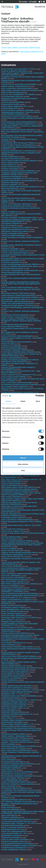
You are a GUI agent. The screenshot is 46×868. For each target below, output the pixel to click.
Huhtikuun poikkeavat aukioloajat (14, 71)
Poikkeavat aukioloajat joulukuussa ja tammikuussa (21, 208)
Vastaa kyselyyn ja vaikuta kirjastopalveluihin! (18, 122)
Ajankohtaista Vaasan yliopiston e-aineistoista (18, 746)
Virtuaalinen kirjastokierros (11, 262)
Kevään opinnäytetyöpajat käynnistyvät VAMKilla (20, 264)
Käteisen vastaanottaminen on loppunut (16, 600)
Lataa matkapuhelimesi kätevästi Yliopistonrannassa (21, 649)
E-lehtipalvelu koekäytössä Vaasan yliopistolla (19, 846)
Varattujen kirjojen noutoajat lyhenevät (16, 720)
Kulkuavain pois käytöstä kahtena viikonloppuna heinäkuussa (19, 99)
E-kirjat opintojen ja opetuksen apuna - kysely (18, 700)
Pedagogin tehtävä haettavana (13, 622)
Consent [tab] (8, 401)
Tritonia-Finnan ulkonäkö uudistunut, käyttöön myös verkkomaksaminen (21, 563)
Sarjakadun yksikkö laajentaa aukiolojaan (17, 692)
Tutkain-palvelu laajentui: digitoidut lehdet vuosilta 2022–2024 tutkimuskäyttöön (23, 74)
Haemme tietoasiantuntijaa (11, 348)
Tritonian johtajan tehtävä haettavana (15, 726)
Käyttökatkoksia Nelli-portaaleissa (14, 704)
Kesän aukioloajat (8, 744)
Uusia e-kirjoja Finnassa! (11, 163)
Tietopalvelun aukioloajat (11, 837)
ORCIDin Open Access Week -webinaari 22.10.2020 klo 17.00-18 (22, 389)
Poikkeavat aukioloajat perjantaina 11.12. (17, 714)
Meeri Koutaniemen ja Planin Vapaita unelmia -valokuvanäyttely (19, 663)
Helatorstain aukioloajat (10, 809)
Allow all (23, 458)
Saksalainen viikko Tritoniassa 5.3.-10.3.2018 (18, 618)
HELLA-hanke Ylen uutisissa (12, 529)
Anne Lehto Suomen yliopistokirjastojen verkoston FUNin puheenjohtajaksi (23, 511)
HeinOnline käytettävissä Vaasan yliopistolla (18, 130)
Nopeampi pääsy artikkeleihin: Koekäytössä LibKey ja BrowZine (21, 246)
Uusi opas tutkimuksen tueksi (12, 159)
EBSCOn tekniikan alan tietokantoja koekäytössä (20, 187)
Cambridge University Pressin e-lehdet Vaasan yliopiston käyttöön (23, 78)
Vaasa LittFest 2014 (9, 770)
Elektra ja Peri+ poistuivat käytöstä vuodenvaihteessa (21, 278)
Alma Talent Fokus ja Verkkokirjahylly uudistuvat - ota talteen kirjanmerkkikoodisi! (21, 480)
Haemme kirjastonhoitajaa (11, 92)
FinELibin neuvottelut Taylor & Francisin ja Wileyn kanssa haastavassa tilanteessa (23, 515)
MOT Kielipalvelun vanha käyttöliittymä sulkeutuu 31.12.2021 (20, 333)
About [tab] (38, 401)
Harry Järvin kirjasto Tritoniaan (13, 778)
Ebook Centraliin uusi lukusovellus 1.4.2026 (18, 69)
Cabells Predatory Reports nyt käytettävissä (18, 145)
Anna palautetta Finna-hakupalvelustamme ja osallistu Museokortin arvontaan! (22, 136)
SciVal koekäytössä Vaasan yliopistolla (16, 342)
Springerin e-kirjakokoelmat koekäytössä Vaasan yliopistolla (20, 805)
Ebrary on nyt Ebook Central (12, 611)
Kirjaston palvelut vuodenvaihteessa (15, 86)
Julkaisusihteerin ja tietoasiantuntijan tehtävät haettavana (23, 682)
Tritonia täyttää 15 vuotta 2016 (13, 674)
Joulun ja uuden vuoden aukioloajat (15, 839)
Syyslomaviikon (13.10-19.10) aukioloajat (17, 772)
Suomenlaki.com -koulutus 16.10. (14, 774)
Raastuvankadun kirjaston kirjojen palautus (17, 647)
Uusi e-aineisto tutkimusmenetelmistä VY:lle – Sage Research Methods (21, 372)
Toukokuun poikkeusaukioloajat (13, 235)
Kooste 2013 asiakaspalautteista (13, 831)
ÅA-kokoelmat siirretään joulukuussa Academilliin (20, 385)
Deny (23, 470)
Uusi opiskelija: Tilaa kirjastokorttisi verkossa (18, 790)
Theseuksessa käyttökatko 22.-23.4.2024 (17, 179)
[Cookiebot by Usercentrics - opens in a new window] (35, 396)
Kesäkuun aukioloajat (9, 169)
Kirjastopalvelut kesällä (10, 104)
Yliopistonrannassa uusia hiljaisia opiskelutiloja (19, 696)
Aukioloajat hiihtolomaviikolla (12, 825)
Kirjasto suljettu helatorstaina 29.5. (14, 106)
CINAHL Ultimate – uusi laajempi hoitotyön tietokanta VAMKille (21, 201)
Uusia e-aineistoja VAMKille (12, 326)
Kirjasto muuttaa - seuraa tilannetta (14, 317)
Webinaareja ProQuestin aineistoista (15, 315)
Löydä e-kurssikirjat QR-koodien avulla (16, 782)
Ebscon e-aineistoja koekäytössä (14, 827)
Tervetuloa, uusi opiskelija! (11, 346)
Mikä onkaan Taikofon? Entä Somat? (15, 293)
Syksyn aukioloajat (8, 786)
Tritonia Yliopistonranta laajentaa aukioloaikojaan (20, 594)
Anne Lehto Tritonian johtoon (12, 708)
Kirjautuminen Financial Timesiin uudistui (17, 116)
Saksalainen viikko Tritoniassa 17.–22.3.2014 (18, 823)
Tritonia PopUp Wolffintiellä (11, 566)
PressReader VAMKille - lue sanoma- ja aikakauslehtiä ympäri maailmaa (22, 127)
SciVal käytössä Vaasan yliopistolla (14, 324)
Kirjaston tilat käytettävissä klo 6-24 (14, 229)
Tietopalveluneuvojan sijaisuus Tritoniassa (17, 305)
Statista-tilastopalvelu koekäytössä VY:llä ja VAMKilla (21, 522)
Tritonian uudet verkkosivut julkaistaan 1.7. (17, 740)
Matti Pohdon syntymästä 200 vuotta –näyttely (19, 584)
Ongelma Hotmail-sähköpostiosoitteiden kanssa (19, 552)
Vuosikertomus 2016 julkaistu (12, 588)
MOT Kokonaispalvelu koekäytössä (14, 580)
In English (33, 2)
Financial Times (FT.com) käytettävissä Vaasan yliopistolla (19, 140)
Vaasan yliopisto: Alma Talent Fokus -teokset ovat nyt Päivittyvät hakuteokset (21, 355)
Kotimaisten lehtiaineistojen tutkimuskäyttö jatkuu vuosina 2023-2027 (23, 256)
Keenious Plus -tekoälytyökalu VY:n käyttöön (18, 94)
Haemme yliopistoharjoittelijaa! (13, 102)
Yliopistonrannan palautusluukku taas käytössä (19, 668)
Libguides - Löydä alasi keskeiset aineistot (17, 742)
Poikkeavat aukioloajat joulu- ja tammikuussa (18, 151)
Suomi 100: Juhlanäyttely (11, 576)
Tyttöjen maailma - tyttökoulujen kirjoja (16, 736)
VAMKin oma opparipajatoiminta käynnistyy (18, 303)
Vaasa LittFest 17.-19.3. (10, 620)
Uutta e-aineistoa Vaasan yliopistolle (15, 198)
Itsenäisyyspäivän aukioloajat (12, 762)
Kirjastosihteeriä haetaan (11, 698)
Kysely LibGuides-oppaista (11, 613)
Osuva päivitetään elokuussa (12, 96)
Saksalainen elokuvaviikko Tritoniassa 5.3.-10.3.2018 (21, 559)
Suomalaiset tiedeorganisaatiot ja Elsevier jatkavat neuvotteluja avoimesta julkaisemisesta (20, 636)
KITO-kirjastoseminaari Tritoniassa (14, 738)
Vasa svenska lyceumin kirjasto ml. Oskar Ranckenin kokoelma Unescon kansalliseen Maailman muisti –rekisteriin (21, 570)
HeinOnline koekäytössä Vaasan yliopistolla (18, 171)
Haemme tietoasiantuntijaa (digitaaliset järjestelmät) (21, 194)
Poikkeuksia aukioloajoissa (11, 176)
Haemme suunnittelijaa (10, 586)
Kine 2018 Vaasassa (9, 539)
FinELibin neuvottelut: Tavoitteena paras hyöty (19, 218)
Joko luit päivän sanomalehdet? (13, 578)
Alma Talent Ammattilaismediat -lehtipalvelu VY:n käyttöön (20, 364)
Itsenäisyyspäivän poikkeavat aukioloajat (17, 844)
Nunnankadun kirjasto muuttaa (13, 607)
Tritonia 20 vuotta (8, 344)
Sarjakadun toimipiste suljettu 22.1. (14, 702)
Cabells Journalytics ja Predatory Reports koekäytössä (22, 237)
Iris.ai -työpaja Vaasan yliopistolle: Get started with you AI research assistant (23, 380)
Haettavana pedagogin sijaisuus (13, 766)
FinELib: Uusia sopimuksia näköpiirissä (16, 204)
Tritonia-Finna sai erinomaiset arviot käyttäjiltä (19, 84)
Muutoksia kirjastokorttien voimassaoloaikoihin (19, 181)
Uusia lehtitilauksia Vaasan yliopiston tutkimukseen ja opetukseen (21, 757)
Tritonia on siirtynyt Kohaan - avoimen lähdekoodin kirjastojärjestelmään (20, 476)
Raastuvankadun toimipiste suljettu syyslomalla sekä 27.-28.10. (21, 659)
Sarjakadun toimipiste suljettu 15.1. (14, 706)
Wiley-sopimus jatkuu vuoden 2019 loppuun (18, 487)
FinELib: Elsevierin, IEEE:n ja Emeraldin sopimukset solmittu (21, 192)
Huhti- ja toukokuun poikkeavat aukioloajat (17, 110)
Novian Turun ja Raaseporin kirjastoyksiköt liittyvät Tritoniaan (20, 797)
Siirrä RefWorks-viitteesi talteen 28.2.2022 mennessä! (22, 329)
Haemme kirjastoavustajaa (11, 537)
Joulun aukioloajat (8, 645)
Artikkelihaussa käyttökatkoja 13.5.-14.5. (16, 555)
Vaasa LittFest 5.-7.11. (10, 718)
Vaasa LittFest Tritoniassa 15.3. (13, 557)
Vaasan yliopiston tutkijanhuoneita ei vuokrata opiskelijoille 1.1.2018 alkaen (18, 591)
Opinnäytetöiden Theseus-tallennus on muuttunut (20, 299)
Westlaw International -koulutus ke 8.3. (16, 251)
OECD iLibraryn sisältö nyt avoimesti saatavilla (19, 161)
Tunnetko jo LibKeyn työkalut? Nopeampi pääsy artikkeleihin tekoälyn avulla (19, 174)
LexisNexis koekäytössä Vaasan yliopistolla (18, 764)
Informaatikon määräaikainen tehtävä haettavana (20, 596)
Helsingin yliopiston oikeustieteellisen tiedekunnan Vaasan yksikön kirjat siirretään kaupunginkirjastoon (21, 283)
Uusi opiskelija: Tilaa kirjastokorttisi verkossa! (18, 728)
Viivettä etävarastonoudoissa (12, 268)
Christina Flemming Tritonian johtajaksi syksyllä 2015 (21, 730)
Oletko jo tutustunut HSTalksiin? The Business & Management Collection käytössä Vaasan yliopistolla (21, 320)
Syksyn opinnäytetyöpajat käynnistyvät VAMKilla (19, 297)
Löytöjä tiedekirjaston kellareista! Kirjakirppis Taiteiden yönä (22, 793)
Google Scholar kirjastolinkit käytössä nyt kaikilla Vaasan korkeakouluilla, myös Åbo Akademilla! (23, 812)
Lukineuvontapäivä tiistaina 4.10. (14, 666)
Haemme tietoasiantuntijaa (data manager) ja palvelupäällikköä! (18, 368)
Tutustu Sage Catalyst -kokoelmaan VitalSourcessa (21, 47)
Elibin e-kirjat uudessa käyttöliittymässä (16, 750)
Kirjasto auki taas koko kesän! (12, 550)
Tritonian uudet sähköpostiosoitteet (14, 253)
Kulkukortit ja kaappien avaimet (13, 842)
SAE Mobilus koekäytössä (11, 223)
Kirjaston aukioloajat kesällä (12, 233)
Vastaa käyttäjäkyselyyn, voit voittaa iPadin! (18, 609)
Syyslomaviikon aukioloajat (11, 722)
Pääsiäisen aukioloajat (10, 183)
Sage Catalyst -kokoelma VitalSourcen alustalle (19, 90)
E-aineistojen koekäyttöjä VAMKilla (14, 350)
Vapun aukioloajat (8, 815)
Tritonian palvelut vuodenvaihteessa (15, 633)
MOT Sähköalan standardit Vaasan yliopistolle (19, 802)
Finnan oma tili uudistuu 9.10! (12, 531)
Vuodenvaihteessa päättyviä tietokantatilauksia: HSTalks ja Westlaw (22, 148)
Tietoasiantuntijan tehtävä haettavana (15, 670)
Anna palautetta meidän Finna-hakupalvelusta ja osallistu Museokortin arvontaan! (23, 259)
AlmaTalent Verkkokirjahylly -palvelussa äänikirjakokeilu (22, 307)
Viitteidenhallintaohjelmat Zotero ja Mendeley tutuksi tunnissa (21, 81)
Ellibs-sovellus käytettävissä (12, 497)
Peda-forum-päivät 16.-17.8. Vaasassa (16, 598)
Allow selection (23, 464)
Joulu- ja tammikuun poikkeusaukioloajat (16, 88)
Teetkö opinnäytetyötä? (10, 189)
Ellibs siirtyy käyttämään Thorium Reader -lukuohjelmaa (22, 132)
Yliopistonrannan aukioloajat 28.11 (14, 848)
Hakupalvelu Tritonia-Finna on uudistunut (17, 227)
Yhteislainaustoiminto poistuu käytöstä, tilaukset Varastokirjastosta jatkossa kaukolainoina (19, 490)
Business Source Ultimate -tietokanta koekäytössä (20, 241)
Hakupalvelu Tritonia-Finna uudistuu (15, 231)
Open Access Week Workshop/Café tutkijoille (18, 656)
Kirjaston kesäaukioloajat (11, 167)
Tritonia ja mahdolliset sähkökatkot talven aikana (20, 266)
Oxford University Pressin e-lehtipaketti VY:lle (18, 375)
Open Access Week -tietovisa (12, 582)
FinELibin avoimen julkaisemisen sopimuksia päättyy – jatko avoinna (22, 215)
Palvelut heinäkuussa (9, 680)
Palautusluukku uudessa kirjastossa (15, 301)
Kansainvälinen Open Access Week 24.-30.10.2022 (21, 289)
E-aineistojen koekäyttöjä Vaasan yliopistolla (18, 352)
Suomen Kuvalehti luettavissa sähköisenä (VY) (19, 124)
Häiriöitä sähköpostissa (10, 157)
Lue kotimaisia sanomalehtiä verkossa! (16, 821)
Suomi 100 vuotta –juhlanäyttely (13, 615)
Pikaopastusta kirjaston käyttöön (13, 676)
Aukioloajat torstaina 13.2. (11, 829)
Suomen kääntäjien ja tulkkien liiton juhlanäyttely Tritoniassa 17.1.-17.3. (19, 624)
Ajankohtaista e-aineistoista (12, 835)
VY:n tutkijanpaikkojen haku (12, 780)
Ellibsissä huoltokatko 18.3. (11, 185)
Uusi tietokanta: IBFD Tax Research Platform (18, 143)
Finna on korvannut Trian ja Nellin (14, 627)
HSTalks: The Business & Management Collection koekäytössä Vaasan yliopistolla (20, 361)
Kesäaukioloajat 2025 (9, 108)
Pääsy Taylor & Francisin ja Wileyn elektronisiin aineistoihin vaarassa (19, 507)
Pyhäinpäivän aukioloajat (11, 768)
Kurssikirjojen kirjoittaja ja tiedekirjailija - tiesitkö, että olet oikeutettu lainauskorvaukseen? (23, 220)
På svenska (23, 2)
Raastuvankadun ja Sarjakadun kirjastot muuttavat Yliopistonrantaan (20, 653)
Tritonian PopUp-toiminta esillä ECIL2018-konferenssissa (23, 533)
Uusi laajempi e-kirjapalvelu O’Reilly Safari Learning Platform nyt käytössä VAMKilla (21, 494)
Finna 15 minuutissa (9, 225)
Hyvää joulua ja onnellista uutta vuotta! (16, 206)
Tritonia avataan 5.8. (9, 165)
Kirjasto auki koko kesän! (11, 605)
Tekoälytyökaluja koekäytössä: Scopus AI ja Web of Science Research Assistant (21, 113)
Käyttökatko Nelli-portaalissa (12, 712)
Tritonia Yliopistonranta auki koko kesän (16, 686)
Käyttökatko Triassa (9, 716)
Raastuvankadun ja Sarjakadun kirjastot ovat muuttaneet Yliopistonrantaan (23, 630)
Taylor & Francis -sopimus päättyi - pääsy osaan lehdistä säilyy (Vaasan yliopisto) (23, 500)
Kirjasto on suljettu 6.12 (10, 212)
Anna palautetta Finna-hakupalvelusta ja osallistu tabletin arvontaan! (23, 640)
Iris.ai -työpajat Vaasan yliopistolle (14, 387)
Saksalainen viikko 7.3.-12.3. (12, 694)
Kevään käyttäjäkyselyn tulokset (13, 850)
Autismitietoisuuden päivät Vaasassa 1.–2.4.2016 (20, 690)
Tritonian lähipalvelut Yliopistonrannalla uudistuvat (20, 752)
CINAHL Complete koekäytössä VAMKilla (17, 541)
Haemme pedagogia (9, 548)
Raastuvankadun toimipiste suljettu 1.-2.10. (17, 724)
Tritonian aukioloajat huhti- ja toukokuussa (17, 819)
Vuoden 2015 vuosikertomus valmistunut (17, 688)
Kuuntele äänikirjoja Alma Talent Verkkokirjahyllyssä (21, 274)
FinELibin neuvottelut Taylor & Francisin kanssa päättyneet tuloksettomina (19, 503)
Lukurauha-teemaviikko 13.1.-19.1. (14, 833)
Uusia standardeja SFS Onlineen (14, 748)
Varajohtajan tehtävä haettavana (13, 518)
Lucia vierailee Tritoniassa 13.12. (14, 643)
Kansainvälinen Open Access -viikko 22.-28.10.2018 (21, 525)
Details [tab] (23, 401)
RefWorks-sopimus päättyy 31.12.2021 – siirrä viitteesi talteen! (22, 339)
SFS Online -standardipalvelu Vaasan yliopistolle (20, 270)
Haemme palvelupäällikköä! (12, 358)
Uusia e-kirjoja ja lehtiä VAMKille (13, 377)
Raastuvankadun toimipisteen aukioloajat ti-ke (19, 776)
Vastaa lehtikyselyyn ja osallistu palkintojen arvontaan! (22, 118)
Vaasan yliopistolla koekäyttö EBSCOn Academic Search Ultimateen (23, 602)
